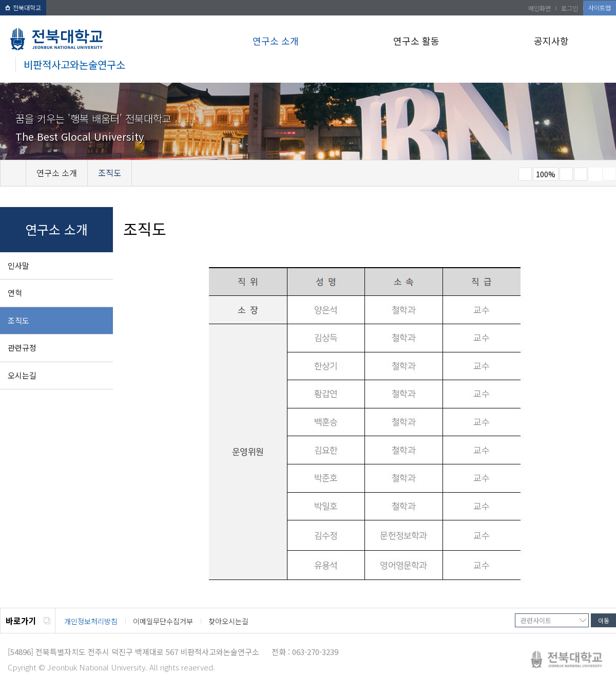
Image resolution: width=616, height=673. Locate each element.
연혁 (15, 293)
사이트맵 (600, 7)
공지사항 (551, 41)
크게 (566, 174)
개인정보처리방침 (91, 621)
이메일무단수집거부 (163, 621)
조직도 (18, 320)
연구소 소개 (276, 41)
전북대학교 (23, 7)
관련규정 (22, 348)
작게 (525, 174)
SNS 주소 (609, 174)
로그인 (570, 8)
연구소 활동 (416, 41)
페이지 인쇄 (595, 174)
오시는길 (22, 375)
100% (546, 174)
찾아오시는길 (228, 621)
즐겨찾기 (581, 174)
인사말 (18, 265)
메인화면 (540, 8)
